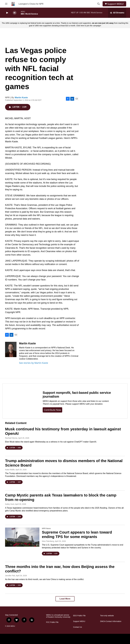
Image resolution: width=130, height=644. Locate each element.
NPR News (46, 528)
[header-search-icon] (99, 4)
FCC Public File (52, 622)
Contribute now (52, 410)
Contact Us (78, 627)
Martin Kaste (21, 98)
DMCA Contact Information (111, 621)
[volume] (15, 13)
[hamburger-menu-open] (6, 4)
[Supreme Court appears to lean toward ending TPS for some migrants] (22, 537)
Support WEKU (79, 621)
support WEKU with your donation (87, 404)
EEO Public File (79, 616)
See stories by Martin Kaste (34, 363)
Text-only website (107, 616)
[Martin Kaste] (11, 349)
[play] (7, 13)
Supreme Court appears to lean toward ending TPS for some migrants (77, 534)
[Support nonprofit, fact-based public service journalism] (20, 401)
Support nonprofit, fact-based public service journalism (77, 395)
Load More (65, 599)
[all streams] (117, 13)
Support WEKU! (115, 4)
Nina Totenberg (48, 541)
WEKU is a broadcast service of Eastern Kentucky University (58, 616)
